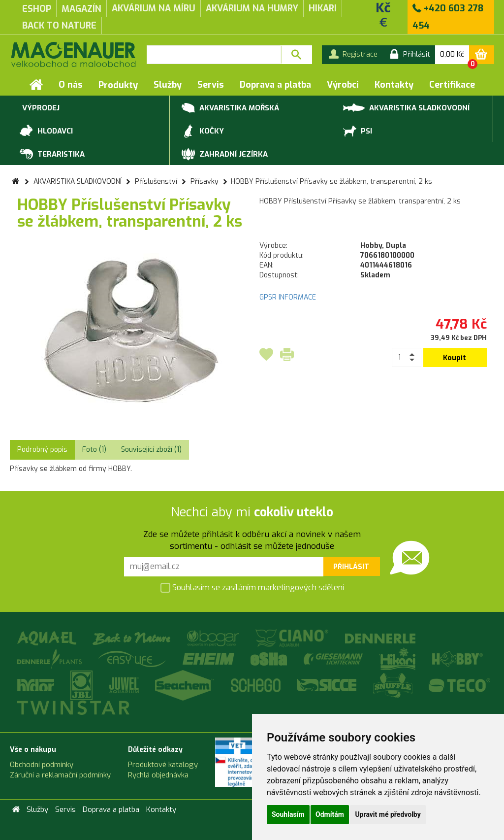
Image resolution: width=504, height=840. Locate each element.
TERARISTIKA (52, 155)
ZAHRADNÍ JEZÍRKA (225, 155)
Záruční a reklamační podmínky (60, 775)
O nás (71, 85)
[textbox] (214, 55)
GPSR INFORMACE (288, 297)
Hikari (323, 8)
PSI (358, 132)
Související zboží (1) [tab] (151, 450)
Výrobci (343, 85)
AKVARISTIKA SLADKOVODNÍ (406, 107)
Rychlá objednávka (158, 775)
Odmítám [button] (330, 814)
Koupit (455, 358)
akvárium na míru (154, 8)
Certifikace (452, 85)
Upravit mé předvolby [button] (388, 814)
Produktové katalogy (163, 765)
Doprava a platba (275, 85)
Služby (168, 85)
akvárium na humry (252, 8)
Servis (211, 85)
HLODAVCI (46, 132)
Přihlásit (351, 567)
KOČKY (203, 132)
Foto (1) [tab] (94, 450)
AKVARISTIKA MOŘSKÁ (230, 108)
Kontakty (394, 85)
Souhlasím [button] (288, 814)
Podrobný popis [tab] (42, 450)
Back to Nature (59, 26)
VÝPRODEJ (40, 108)
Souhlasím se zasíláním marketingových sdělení (252, 588)
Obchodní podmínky (42, 765)
